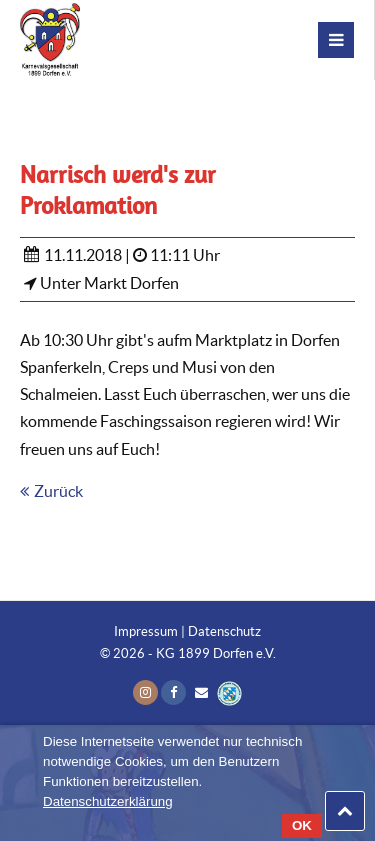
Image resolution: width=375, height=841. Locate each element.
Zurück (58, 491)
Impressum (146, 631)
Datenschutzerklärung (108, 801)
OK (302, 825)
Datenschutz (224, 631)
